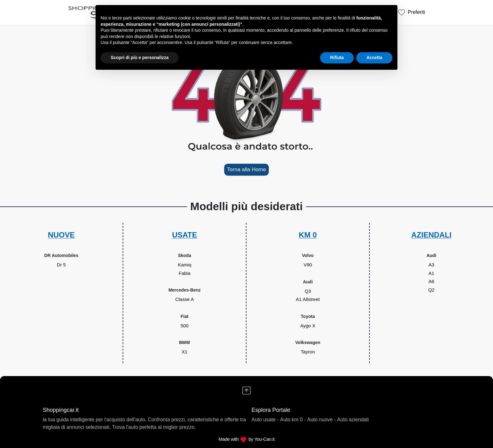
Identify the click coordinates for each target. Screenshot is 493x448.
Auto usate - (265, 420)
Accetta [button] (374, 57)
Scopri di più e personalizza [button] (140, 57)
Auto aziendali (353, 420)
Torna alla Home (246, 169)
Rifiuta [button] (337, 57)
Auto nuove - (321, 420)
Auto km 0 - (293, 420)
